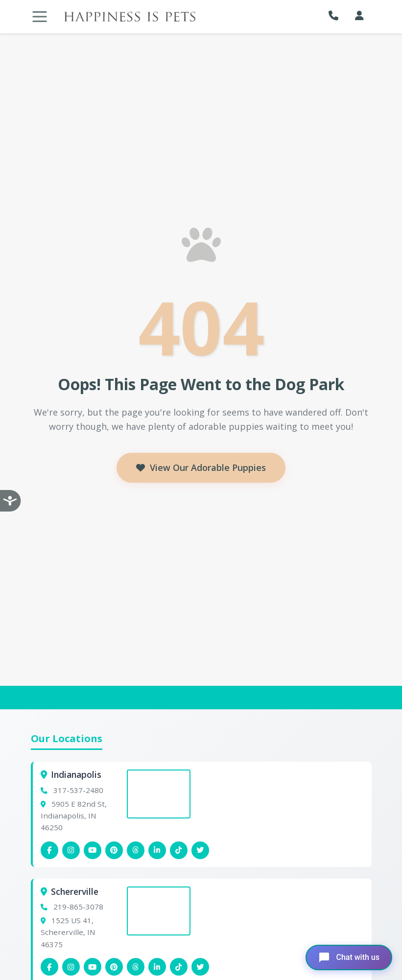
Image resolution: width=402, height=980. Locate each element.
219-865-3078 (78, 907)
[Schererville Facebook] (49, 967)
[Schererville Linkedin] (157, 967)
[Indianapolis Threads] (136, 850)
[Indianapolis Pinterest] (114, 850)
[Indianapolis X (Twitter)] (200, 850)
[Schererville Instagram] (71, 967)
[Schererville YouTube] (93, 967)
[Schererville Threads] (136, 967)
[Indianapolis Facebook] (49, 850)
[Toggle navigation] (40, 17)
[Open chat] (349, 957)
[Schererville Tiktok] (179, 967)
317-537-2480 (78, 790)
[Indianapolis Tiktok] (179, 850)
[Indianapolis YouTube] (93, 850)
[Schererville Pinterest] (114, 967)
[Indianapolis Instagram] (71, 850)
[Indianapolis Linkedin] (157, 850)
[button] (336, 16)
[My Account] (359, 16)
